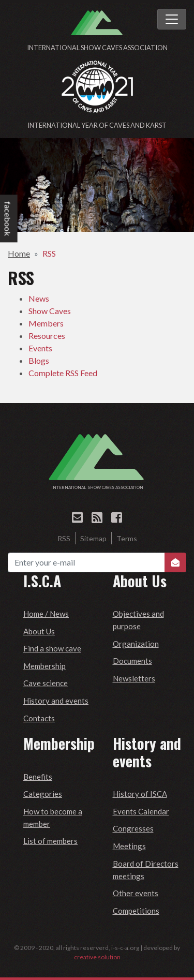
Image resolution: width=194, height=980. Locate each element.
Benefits (38, 777)
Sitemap (93, 538)
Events (40, 348)
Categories (43, 794)
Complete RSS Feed (63, 373)
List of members (50, 841)
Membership (44, 666)
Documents (132, 661)
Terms (127, 538)
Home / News (46, 614)
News (39, 298)
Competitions (136, 911)
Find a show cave (52, 648)
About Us (39, 631)
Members (46, 323)
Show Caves (50, 311)
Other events (136, 893)
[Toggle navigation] (172, 19)
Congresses (133, 828)
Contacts (39, 718)
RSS (49, 253)
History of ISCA (140, 794)
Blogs (39, 360)
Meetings (129, 846)
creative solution (97, 957)
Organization (136, 644)
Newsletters (134, 678)
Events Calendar (141, 811)
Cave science (46, 683)
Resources (47, 336)
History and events (56, 701)
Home (19, 253)
